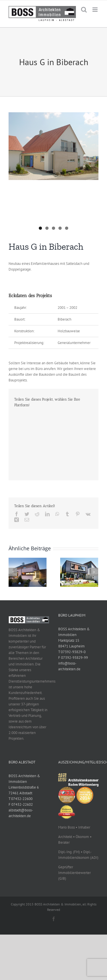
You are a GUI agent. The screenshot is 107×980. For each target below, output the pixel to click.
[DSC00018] (53, 146)
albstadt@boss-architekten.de (21, 813)
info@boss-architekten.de (69, 666)
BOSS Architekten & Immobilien (74, 632)
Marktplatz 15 (69, 640)
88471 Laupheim (71, 646)
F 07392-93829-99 (73, 658)
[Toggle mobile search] (84, 10)
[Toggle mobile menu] (95, 10)
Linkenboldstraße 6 (24, 787)
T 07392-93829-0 (72, 652)
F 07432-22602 (21, 804)
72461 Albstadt (20, 793)
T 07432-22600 (21, 799)
